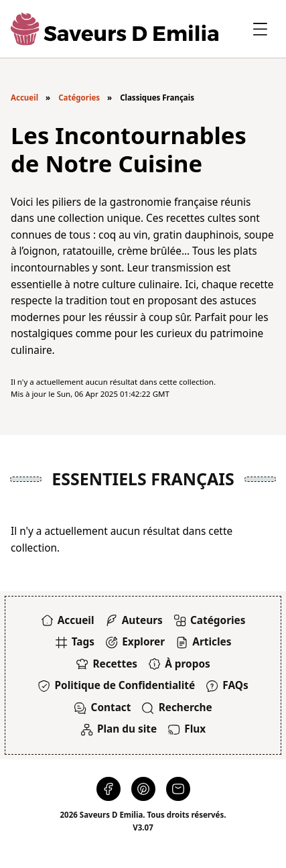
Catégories (79, 98)
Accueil (24, 98)
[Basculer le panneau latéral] (260, 29)
